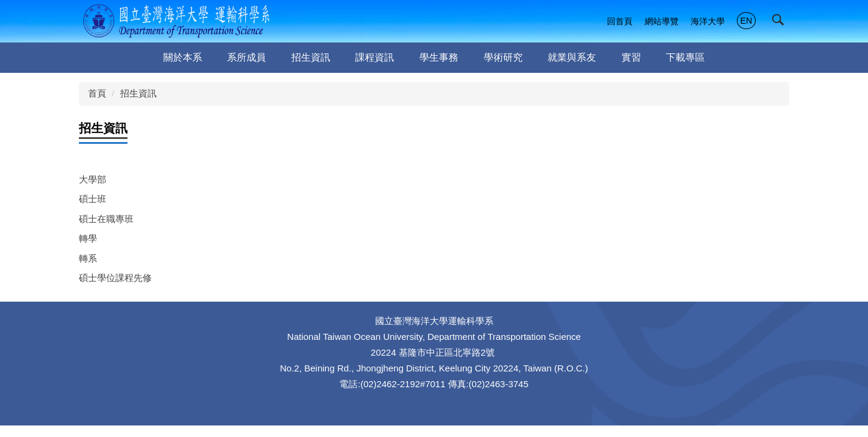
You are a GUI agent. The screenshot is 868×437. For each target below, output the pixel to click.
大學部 (93, 179)
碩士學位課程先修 (115, 278)
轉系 (88, 258)
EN (746, 21)
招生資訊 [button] (311, 57)
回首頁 (620, 21)
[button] (781, 22)
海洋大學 (708, 21)
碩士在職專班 (106, 219)
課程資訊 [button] (375, 57)
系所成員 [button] (246, 57)
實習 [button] (631, 57)
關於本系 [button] (183, 57)
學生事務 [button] (439, 57)
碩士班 (93, 199)
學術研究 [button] (503, 57)
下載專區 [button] (685, 57)
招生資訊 (138, 93)
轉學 (88, 238)
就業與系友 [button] (572, 57)
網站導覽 (662, 21)
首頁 (97, 93)
